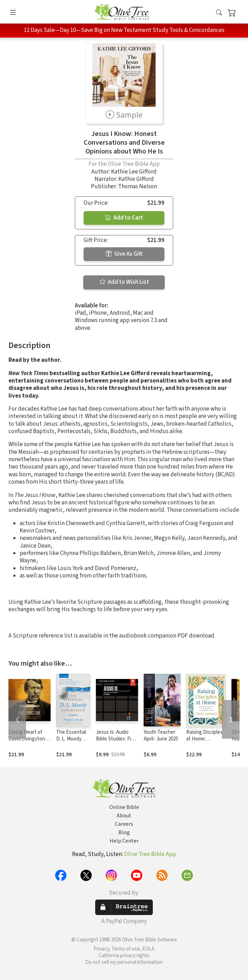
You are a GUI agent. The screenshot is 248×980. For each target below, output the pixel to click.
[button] (219, 13)
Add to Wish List (124, 282)
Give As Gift (124, 254)
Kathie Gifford (136, 179)
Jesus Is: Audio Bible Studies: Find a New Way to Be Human (116, 742)
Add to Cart (124, 218)
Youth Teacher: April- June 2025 (161, 736)
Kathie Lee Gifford (134, 172)
